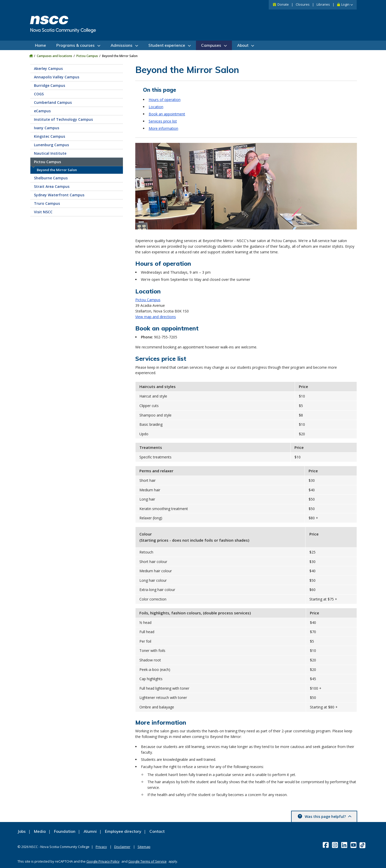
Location (156, 107)
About (243, 45)
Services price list (163, 121)
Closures (303, 4)
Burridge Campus (50, 85)
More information (163, 128)
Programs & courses (75, 45)
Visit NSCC (43, 212)
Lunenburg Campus (51, 145)
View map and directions (156, 317)
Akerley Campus (48, 68)
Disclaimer (122, 847)
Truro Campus (47, 203)
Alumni (90, 831)
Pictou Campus (87, 56)
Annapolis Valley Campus (57, 77)
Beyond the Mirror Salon (57, 170)
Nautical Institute (50, 153)
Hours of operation (165, 100)
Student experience (167, 45)
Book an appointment (167, 114)
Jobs (22, 831)
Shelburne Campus (51, 178)
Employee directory (123, 831)
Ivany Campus (47, 128)
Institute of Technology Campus (63, 119)
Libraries (323, 4)
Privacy (101, 847)
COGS (39, 94)
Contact (157, 831)
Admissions (122, 45)
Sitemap (144, 847)
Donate (283, 4)
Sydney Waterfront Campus (59, 195)
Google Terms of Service (147, 861)
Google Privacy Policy (103, 861)
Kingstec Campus (50, 136)
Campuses (211, 45)
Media (40, 831)
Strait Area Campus (52, 186)
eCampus (42, 111)
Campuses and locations (55, 56)
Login (345, 4)
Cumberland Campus (53, 102)
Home (41, 45)
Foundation (65, 831)
